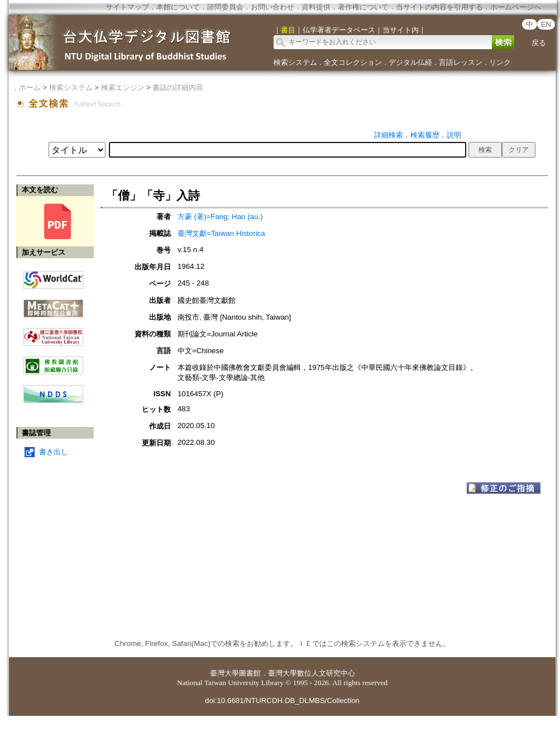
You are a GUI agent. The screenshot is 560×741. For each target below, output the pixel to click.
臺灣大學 (224, 673)
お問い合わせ (272, 7)
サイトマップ (127, 7)
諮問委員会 (225, 7)
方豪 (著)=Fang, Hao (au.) (220, 217)
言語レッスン (461, 62)
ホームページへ (516, 7)
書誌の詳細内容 (178, 87)
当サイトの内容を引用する (439, 7)
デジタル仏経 (410, 62)
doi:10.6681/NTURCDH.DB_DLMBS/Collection (282, 700)
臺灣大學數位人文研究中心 (312, 673)
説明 (454, 135)
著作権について (363, 7)
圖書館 (250, 673)
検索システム (295, 62)
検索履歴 (425, 135)
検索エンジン (123, 87)
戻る (539, 43)
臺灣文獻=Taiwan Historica (221, 233)
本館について (178, 7)
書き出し (54, 452)
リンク (500, 62)
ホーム (30, 87)
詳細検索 (389, 135)
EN (546, 24)
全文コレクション (353, 62)
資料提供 (316, 7)
